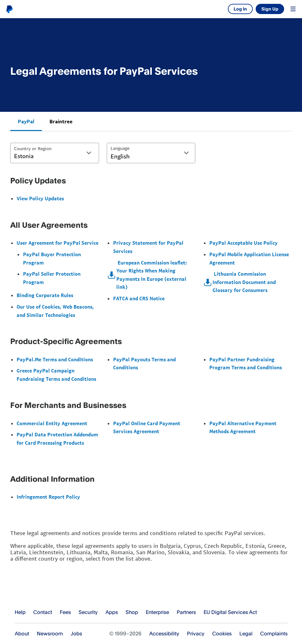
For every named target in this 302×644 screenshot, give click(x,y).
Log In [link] (240, 9)
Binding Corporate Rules (45, 295)
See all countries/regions (283, 613)
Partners (186, 612)
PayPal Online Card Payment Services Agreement (147, 427)
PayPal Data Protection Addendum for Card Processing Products (57, 439)
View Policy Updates (40, 198)
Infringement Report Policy (48, 497)
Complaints (274, 633)
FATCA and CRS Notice (139, 298)
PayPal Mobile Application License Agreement (249, 258)
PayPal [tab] (26, 121)
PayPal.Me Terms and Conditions (55, 359)
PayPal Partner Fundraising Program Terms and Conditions (246, 364)
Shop (132, 612)
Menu (293, 9)
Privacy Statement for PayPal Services (148, 247)
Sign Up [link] (270, 9)
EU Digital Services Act (230, 612)
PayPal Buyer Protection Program (52, 258)
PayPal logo (9, 9)
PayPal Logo (39, 592)
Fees (65, 612)
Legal (246, 633)
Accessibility (164, 633)
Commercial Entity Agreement (52, 423)
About (22, 633)
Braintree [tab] (61, 121)
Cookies (222, 633)
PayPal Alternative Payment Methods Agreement (243, 427)
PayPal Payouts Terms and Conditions (144, 364)
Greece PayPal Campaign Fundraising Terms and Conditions (56, 375)
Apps (112, 612)
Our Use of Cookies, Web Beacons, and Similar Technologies (55, 311)
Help (20, 612)
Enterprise (157, 612)
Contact (43, 612)
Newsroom (50, 633)
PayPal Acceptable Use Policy (244, 243)
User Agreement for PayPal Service (58, 243)
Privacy (196, 633)
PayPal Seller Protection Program (52, 278)
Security (88, 612)
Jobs (76, 633)
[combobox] (55, 153)
